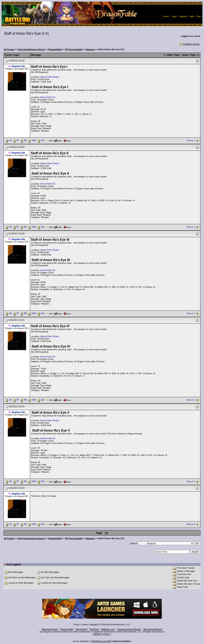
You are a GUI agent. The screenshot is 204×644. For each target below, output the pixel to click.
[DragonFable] (55, 50)
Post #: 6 (191, 524)
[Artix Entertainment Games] (31, 50)
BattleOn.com (108, 629)
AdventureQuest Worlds (129, 629)
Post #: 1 (191, 140)
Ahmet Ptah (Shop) (50, 77)
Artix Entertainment (153, 629)
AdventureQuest (50, 629)
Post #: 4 (191, 400)
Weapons (90, 50)
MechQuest (81, 629)
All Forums (9, 50)
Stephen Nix (18, 66)
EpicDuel (94, 629)
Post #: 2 (191, 227)
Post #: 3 (191, 313)
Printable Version (189, 44)
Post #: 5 (191, 482)
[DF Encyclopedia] (74, 50)
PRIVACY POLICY (102, 634)
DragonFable (67, 629)
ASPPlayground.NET (102, 641)
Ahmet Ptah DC (48, 97)
